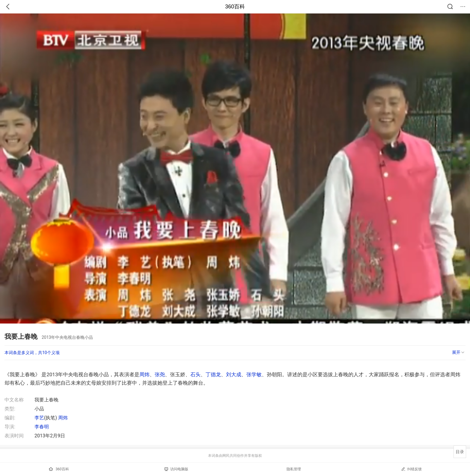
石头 (195, 374)
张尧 (160, 374)
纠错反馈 (411, 469)
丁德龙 (213, 374)
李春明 (42, 427)
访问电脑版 (176, 469)
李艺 (39, 418)
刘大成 (234, 374)
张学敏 (254, 374)
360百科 (235, 7)
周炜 (144, 374)
